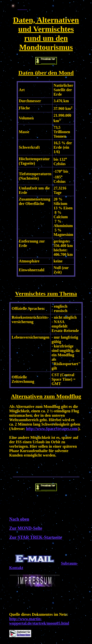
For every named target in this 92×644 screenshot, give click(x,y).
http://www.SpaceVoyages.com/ (52, 429)
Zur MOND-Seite (26, 528)
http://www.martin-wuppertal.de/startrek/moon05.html (39, 621)
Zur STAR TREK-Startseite (36, 537)
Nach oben (19, 519)
